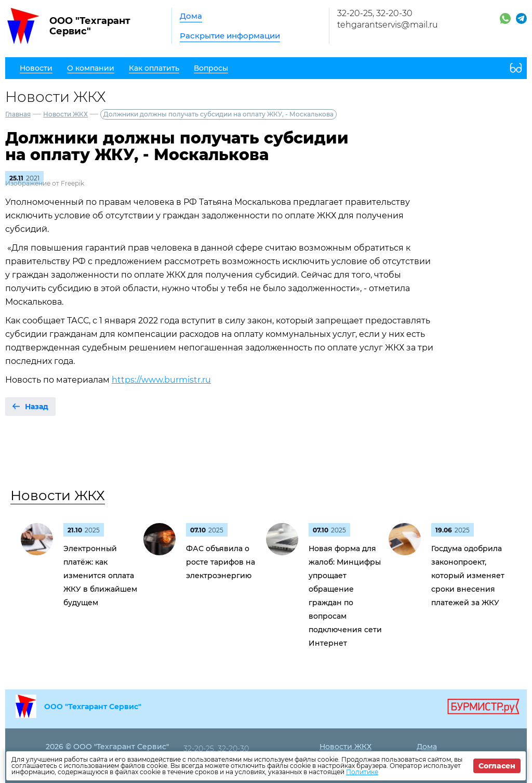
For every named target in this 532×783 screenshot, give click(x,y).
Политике (362, 772)
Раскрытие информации (230, 36)
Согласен (497, 766)
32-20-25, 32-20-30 (375, 13)
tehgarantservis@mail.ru (388, 25)
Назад (37, 407)
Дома (191, 16)
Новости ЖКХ (65, 114)
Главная (18, 114)
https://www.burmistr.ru (161, 380)
